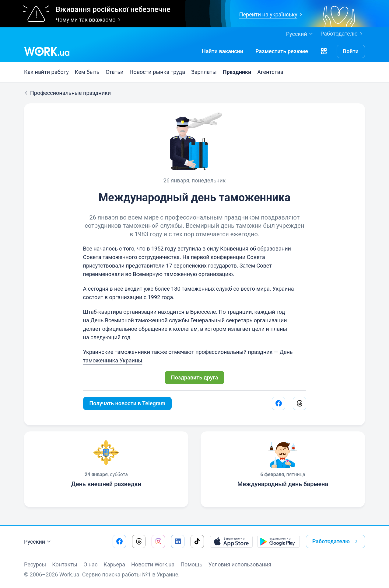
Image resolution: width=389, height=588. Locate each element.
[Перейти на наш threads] (139, 541)
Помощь (191, 564)
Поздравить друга (194, 377)
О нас (90, 564)
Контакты (65, 564)
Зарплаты (204, 72)
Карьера (114, 564)
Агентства (270, 72)
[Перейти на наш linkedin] (178, 541)
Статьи (115, 72)
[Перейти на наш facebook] (119, 541)
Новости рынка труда (157, 72)
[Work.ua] (47, 51)
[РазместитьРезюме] (282, 51)
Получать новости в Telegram (128, 403)
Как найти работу (46, 72)
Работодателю (343, 34)
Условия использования (240, 564)
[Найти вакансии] (223, 51)
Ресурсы (35, 564)
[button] (324, 51)
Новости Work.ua (153, 564)
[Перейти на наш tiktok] (197, 541)
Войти (351, 51)
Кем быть (87, 72)
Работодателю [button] (336, 541)
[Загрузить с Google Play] (279, 541)
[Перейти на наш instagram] (158, 541)
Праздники (237, 72)
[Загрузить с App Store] (231, 541)
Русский (38, 542)
